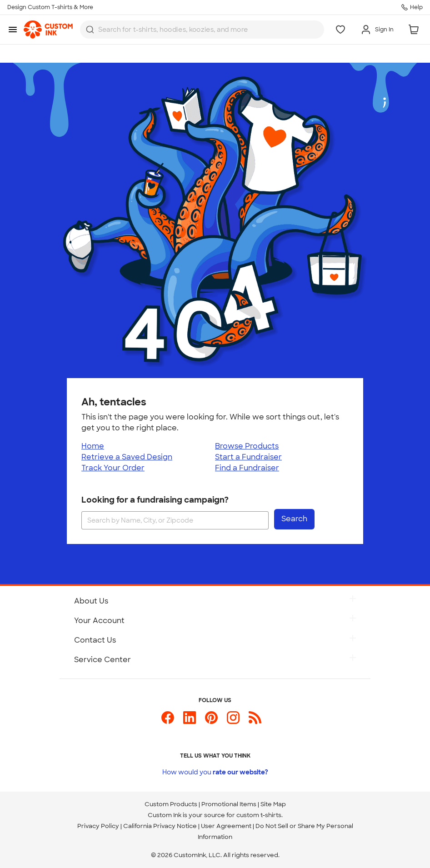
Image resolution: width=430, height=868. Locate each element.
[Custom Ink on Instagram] (233, 721)
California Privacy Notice (160, 826)
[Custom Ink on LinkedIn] (190, 721)
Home (93, 446)
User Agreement (226, 826)
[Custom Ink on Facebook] (168, 721)
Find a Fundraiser (247, 468)
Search (294, 519)
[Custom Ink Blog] (255, 721)
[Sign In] (377, 30)
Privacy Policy (98, 826)
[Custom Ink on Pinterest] (211, 721)
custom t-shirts (259, 815)
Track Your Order (113, 468)
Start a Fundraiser (248, 457)
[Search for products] (195, 30)
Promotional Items (229, 804)
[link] (48, 30)
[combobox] (202, 30)
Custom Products (171, 804)
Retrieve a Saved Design (127, 457)
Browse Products (247, 446)
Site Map (273, 804)
